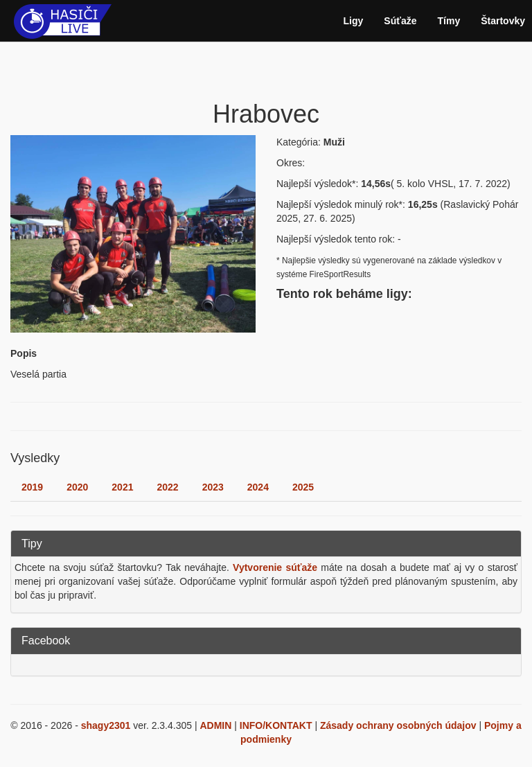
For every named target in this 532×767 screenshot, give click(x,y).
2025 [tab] (303, 487)
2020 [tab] (77, 487)
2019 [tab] (32, 487)
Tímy (449, 21)
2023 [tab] (213, 487)
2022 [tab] (167, 487)
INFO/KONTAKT (276, 725)
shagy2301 (106, 725)
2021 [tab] (122, 487)
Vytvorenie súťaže (275, 567)
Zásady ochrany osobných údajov (398, 725)
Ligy (354, 21)
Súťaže (400, 21)
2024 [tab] (258, 487)
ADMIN (215, 725)
